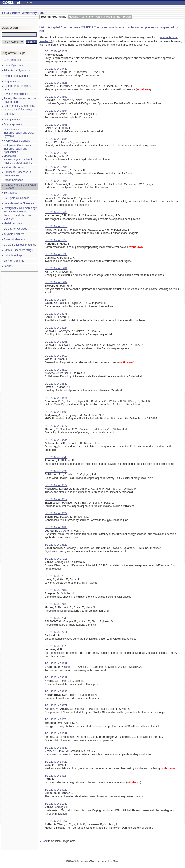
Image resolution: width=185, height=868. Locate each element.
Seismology (10, 193)
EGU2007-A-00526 (56, 83)
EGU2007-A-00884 (56, 139)
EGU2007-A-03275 (56, 314)
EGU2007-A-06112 (56, 499)
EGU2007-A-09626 (56, 692)
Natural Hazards (13, 167)
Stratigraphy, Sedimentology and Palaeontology (20, 210)
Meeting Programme (81, 17)
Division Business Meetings (20, 245)
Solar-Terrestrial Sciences (19, 203)
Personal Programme (108, 17)
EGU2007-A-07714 (56, 632)
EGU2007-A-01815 (56, 226)
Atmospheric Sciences (17, 76)
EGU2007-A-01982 (56, 282)
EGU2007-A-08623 (56, 664)
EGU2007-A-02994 (56, 300)
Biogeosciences (13, 81)
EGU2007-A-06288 (56, 527)
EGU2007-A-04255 (56, 342)
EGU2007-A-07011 (56, 559)
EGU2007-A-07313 (56, 576)
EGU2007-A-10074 (56, 720)
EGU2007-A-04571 (56, 398)
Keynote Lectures (14, 234)
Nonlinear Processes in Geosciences (17, 174)
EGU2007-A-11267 (56, 821)
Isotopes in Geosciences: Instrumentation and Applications (18, 149)
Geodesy (9, 114)
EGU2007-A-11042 (56, 804)
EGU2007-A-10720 (56, 790)
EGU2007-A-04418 (56, 356)
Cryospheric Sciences (16, 94)
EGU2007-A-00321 (56, 51)
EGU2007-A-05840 (56, 457)
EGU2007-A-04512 (56, 370)
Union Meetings (13, 255)
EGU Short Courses (15, 229)
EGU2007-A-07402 (56, 590)
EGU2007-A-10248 (56, 734)
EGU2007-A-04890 (56, 412)
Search (127, 17)
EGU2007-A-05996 (56, 471)
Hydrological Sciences (17, 141)
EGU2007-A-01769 (56, 212)
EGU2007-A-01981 (56, 268)
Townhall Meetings (15, 239)
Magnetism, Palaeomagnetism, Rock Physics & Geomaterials (18, 159)
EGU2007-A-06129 (56, 513)
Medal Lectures (13, 223)
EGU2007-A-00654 (56, 111)
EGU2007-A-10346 (56, 748)
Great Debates (12, 60)
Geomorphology (13, 125)
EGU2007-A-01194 (56, 153)
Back (44, 841)
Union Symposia (13, 65)
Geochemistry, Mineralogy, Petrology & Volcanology (19, 108)
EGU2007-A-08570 (56, 646)
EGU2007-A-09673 (56, 706)
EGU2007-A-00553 (56, 97)
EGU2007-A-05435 (56, 440)
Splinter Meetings (14, 261)
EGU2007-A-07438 (56, 604)
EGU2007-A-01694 (56, 181)
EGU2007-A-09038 (56, 678)
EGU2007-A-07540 (56, 618)
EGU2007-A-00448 (56, 69)
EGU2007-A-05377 (56, 426)
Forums (8, 266)
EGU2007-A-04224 (56, 328)
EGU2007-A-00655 (56, 125)
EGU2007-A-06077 (56, 485)
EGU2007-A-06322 (56, 545)
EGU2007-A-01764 (56, 195)
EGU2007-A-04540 (56, 384)
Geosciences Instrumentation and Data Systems (19, 133)
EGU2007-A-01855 (56, 240)
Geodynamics (12, 119)
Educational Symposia (17, 71)
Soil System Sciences (16, 198)
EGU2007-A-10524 (56, 776)
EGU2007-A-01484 (56, 167)
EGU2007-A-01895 (56, 254)
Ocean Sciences (13, 180)
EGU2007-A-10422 (56, 762)
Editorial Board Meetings (18, 250)
